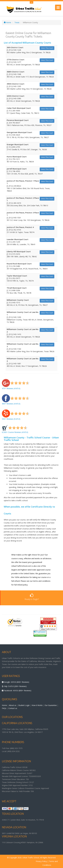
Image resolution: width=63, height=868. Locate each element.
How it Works (37, 705)
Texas (17, 22)
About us (13, 705)
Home (7, 22)
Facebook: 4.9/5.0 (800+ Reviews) (17, 691)
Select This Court (47, 48)
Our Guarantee (51, 705)
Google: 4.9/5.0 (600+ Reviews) (15, 682)
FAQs (4, 708)
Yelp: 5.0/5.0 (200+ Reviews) (14, 686)
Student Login (24, 705)
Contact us (13, 708)
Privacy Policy (41, 861)
